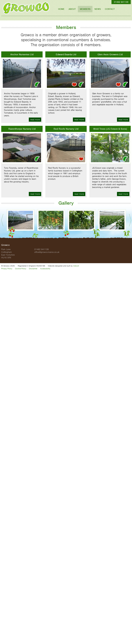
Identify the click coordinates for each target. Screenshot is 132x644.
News (98, 9)
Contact (110, 9)
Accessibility (45, 269)
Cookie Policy (21, 269)
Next (130, 220)
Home (61, 9)
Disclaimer (33, 269)
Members (85, 9)
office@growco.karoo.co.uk (47, 252)
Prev (2, 220)
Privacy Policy (7, 269)
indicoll (76, 266)
